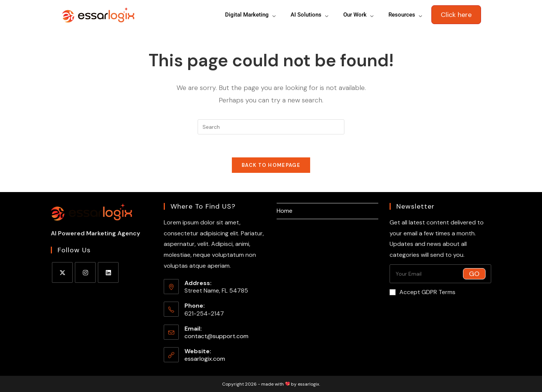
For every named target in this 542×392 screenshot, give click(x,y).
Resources (406, 15)
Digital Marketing (251, 15)
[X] (62, 272)
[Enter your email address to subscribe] (440, 274)
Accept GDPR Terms (422, 292)
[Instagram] (85, 272)
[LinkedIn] (108, 272)
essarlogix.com (205, 359)
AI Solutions (310, 15)
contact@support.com (216, 336)
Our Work (359, 15)
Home (285, 211)
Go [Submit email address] (474, 274)
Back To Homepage (271, 165)
